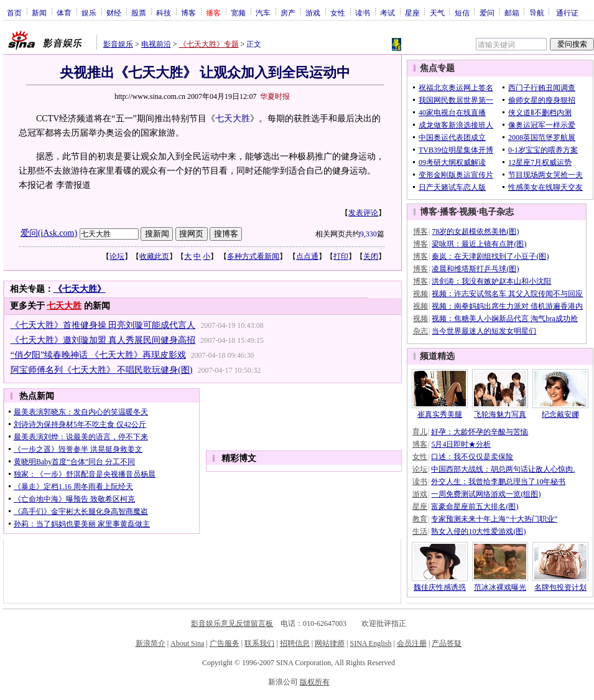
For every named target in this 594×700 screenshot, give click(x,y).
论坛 (117, 256)
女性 (338, 12)
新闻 (39, 12)
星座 (412, 12)
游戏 (313, 12)
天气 (437, 12)
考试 (387, 12)
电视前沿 (156, 44)
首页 (14, 12)
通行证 (567, 12)
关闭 (371, 256)
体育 (64, 12)
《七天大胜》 (80, 289)
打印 (341, 256)
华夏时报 (275, 96)
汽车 (263, 12)
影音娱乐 (118, 44)
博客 (188, 12)
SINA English (370, 643)
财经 (114, 12)
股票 (139, 12)
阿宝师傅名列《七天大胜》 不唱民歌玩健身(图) (102, 370)
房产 (288, 12)
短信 (462, 12)
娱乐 (89, 12)
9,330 (369, 234)
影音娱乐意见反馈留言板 (232, 623)
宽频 (238, 12)
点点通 (307, 256)
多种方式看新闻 (253, 256)
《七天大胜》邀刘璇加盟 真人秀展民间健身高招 (103, 340)
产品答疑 (447, 643)
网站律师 (330, 643)
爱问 (487, 12)
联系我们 (259, 643)
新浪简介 (151, 643)
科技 (164, 12)
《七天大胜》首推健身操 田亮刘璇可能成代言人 (103, 325)
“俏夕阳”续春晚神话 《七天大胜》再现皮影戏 (98, 355)
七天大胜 (233, 119)
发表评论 (363, 213)
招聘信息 (295, 643)
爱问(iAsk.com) (49, 233)
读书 (363, 12)
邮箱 (512, 12)
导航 (537, 12)
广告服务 (225, 643)
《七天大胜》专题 (209, 44)
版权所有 (315, 682)
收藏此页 (154, 256)
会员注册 (412, 643)
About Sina (187, 643)
